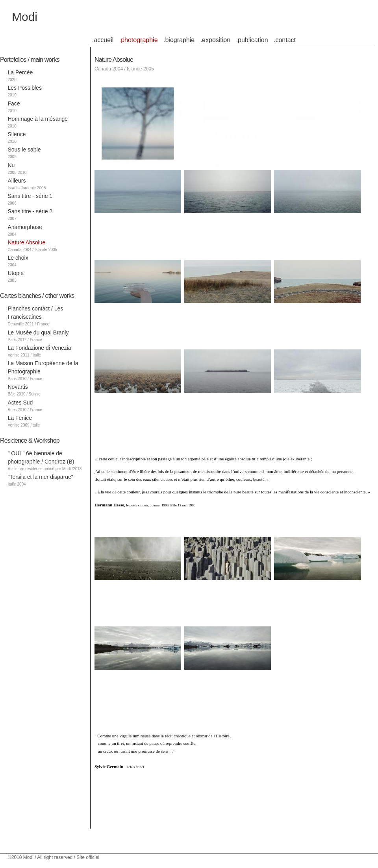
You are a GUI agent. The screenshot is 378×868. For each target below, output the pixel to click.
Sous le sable (24, 150)
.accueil (103, 40)
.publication (252, 40)
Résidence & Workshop (30, 440)
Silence (17, 134)
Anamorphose (25, 227)
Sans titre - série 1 (30, 196)
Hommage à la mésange (38, 119)
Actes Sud (20, 403)
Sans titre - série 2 (30, 211)
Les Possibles (25, 88)
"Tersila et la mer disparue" (41, 477)
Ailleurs (17, 181)
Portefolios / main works (30, 60)
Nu (11, 165)
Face (14, 103)
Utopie (16, 273)
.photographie (139, 40)
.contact (285, 40)
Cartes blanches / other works (37, 296)
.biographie (179, 40)
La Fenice (20, 418)
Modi (25, 17)
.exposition (216, 40)
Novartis (18, 387)
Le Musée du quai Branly (38, 332)
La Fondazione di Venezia (40, 348)
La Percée (20, 72)
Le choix (18, 258)
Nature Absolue (27, 242)
